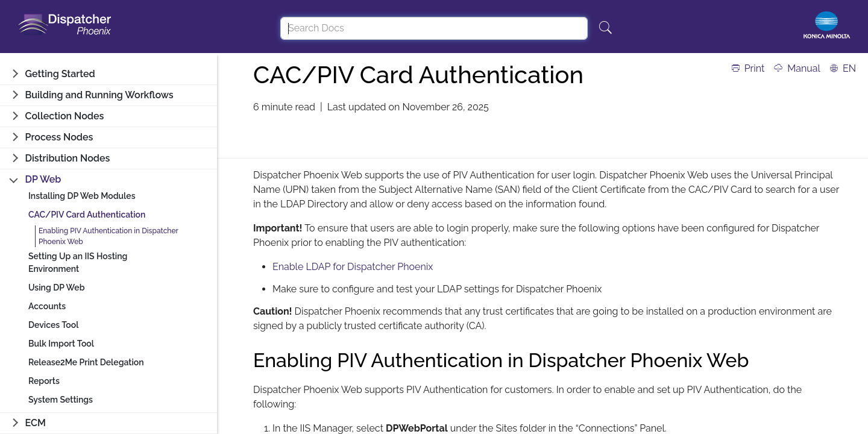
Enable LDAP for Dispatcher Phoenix (353, 267)
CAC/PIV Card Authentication (87, 215)
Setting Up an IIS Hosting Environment (78, 263)
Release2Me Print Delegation (86, 362)
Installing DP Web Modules (82, 196)
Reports (44, 381)
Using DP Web (56, 288)
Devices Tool (53, 325)
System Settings (61, 400)
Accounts (47, 306)
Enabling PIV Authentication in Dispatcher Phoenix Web (108, 236)
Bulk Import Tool (61, 344)
